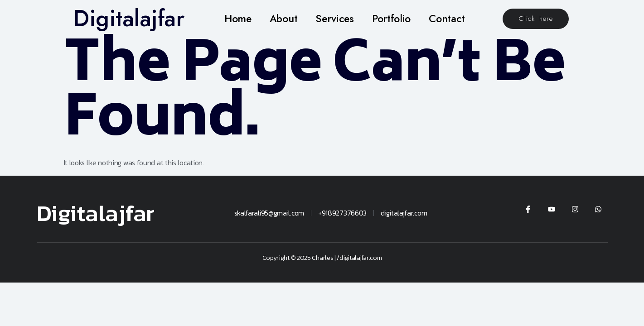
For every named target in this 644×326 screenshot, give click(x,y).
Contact (447, 19)
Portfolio (391, 19)
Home (238, 19)
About (284, 19)
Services (335, 19)
